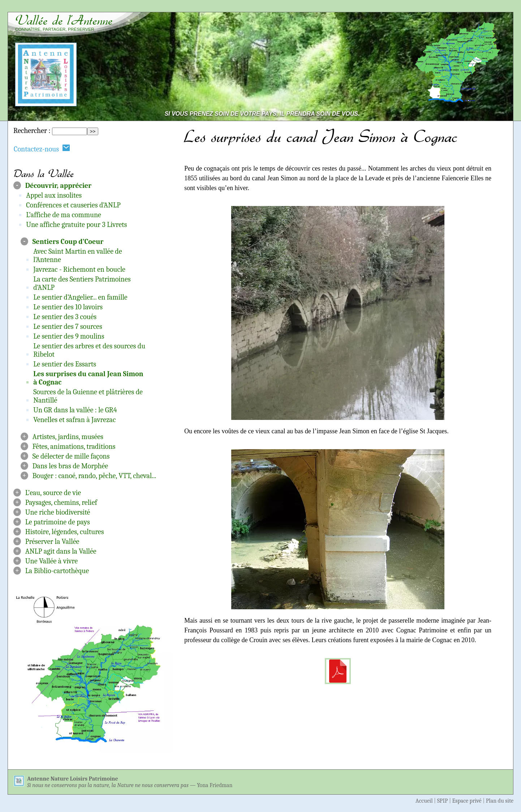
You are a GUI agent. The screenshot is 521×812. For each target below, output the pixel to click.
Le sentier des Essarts (65, 364)
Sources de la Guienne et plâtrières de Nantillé (88, 396)
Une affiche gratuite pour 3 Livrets (76, 225)
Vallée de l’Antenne (64, 20)
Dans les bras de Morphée (70, 466)
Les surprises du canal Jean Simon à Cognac (88, 378)
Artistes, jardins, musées (68, 437)
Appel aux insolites (54, 195)
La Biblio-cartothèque (57, 571)
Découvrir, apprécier (58, 186)
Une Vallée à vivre (51, 561)
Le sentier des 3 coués (65, 317)
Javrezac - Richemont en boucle (79, 269)
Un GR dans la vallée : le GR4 (75, 410)
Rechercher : (32, 131)
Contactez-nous (42, 149)
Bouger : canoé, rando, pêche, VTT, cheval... (94, 476)
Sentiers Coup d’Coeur (68, 242)
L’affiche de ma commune (64, 215)
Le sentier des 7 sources (68, 326)
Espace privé (467, 801)
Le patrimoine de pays (58, 522)
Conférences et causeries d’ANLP (73, 205)
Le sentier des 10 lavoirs (68, 307)
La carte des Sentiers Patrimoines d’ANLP (82, 283)
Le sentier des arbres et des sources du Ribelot (89, 350)
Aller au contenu (417, 8)
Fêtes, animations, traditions (74, 446)
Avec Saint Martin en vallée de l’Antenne (77, 255)
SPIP (443, 801)
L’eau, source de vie (53, 493)
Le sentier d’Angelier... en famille (80, 297)
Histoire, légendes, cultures (65, 532)
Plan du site (500, 801)
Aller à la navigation (480, 8)
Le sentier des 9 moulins (69, 336)
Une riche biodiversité (58, 512)
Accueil (424, 801)
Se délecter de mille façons (71, 456)
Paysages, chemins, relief (61, 502)
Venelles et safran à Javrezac (74, 420)
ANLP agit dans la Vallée (61, 551)
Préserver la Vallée (52, 542)
